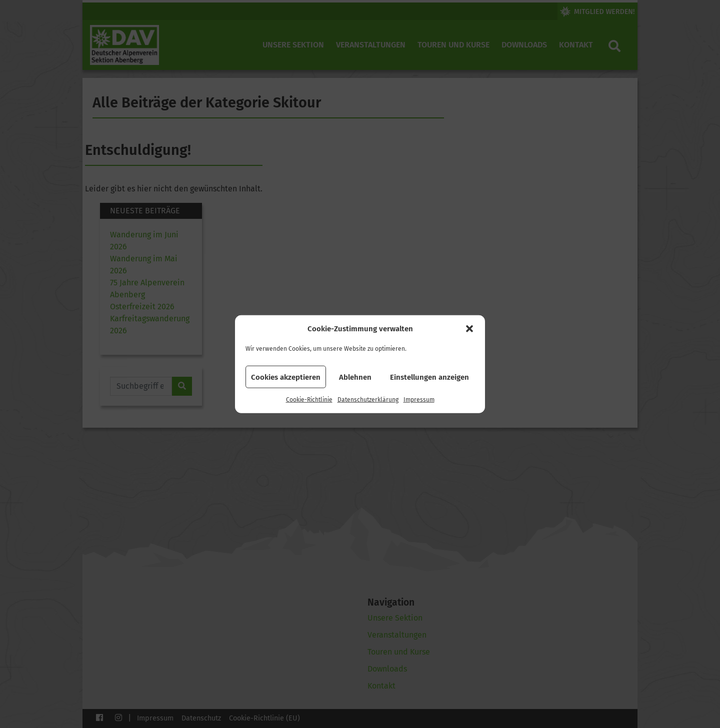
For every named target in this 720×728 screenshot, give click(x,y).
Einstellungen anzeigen (429, 377)
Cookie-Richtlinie (309, 400)
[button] (469, 329)
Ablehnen (355, 377)
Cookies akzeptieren (286, 377)
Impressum (419, 400)
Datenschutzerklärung (368, 400)
